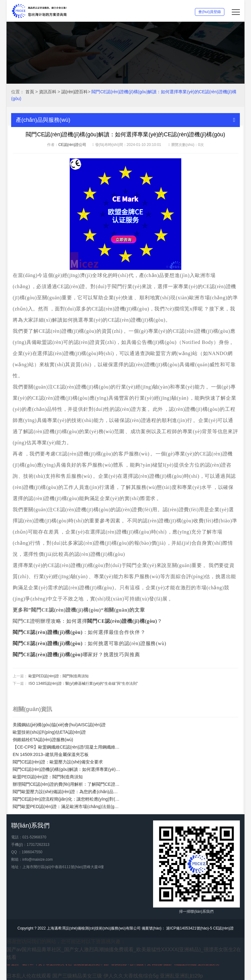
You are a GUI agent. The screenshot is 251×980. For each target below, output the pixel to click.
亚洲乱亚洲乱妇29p (181, 976)
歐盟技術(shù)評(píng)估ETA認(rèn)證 (49, 732)
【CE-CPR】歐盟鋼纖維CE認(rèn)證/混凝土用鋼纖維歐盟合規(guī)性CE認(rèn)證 (67, 747)
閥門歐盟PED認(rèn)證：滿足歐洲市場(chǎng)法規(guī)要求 (67, 806)
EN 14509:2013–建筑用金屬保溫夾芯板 (51, 754)
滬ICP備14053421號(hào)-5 (189, 928)
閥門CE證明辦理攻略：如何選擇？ (88, 621)
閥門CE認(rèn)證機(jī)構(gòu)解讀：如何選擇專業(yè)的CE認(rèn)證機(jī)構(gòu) (67, 769)
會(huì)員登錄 (210, 12)
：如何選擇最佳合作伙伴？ (79, 632)
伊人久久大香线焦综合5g (131, 976)
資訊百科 (48, 92)
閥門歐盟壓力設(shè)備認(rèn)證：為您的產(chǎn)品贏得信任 (67, 792)
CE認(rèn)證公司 (72, 145)
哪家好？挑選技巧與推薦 (76, 655)
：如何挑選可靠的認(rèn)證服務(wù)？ (90, 643)
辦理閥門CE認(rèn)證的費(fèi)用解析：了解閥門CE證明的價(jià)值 (67, 784)
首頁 (30, 92)
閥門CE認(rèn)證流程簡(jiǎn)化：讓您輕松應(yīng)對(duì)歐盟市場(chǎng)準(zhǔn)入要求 (67, 799)
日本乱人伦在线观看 (29, 976)
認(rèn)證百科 (75, 92)
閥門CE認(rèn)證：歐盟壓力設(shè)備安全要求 (58, 762)
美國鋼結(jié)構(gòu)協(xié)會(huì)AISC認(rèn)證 (59, 725)
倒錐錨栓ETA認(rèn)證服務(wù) (43, 740)
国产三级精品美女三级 (77, 976)
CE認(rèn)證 (223, 928)
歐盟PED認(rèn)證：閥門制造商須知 (59, 676)
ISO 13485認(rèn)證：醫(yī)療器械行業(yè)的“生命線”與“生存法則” (83, 683)
